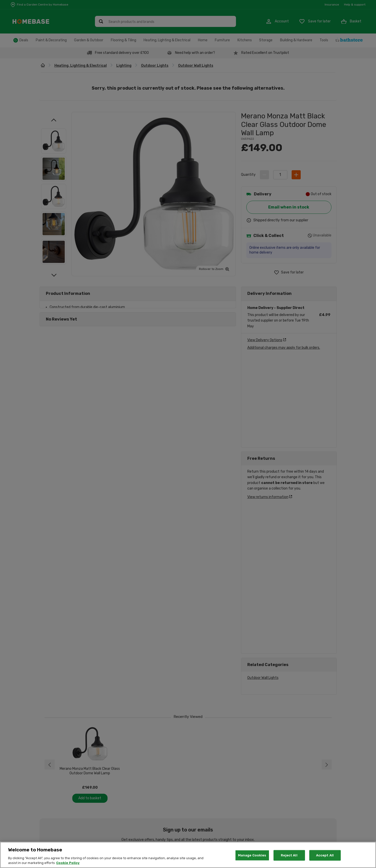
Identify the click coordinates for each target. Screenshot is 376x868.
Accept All (325, 855)
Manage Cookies (252, 855)
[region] (188, 855)
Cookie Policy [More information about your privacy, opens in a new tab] (68, 863)
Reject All (289, 855)
